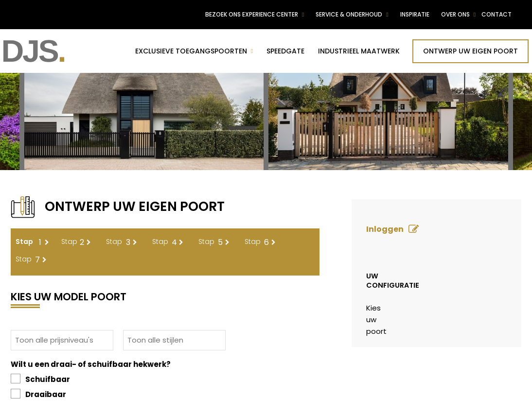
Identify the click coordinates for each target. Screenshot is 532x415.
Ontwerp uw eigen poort (470, 51)
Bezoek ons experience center (252, 14)
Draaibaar (38, 394)
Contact (497, 14)
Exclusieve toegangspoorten (191, 51)
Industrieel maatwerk (359, 51)
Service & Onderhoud (349, 14)
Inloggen (385, 229)
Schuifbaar (40, 379)
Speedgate (285, 51)
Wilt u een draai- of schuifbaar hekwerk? (91, 364)
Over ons (455, 14)
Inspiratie (415, 14)
